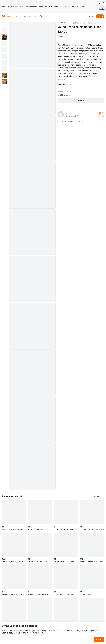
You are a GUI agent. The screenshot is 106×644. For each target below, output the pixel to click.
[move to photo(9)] (5, 75)
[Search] (41, 16)
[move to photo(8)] (5, 69)
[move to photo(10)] (5, 82)
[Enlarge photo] (32, 45)
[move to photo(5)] (5, 50)
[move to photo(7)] (5, 63)
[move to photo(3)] (5, 37)
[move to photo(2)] (5, 31)
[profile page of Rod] (61, 115)
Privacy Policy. (38, 633)
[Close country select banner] (103, 3)
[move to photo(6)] (5, 56)
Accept (99, 639)
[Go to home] (7, 16)
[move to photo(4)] (5, 43)
